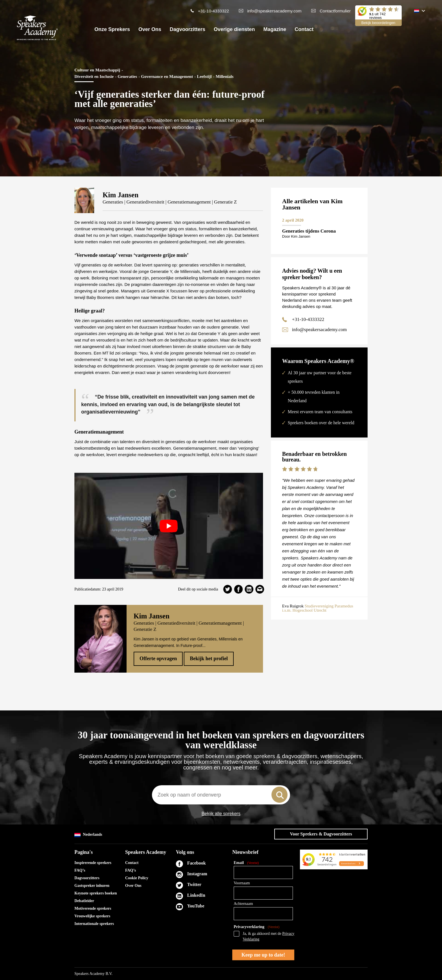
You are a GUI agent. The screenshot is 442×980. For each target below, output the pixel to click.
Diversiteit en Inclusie (94, 76)
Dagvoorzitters (187, 29)
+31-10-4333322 (214, 11)
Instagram (197, 874)
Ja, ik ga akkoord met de (268, 936)
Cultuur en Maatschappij (97, 70)
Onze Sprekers (112, 29)
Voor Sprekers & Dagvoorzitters (321, 834)
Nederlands (88, 835)
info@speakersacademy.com (274, 11)
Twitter (194, 884)
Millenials (225, 76)
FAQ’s (80, 870)
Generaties (127, 76)
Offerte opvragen (158, 659)
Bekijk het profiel (209, 659)
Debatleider (84, 901)
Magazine (275, 29)
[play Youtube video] (169, 526)
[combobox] (221, 795)
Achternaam (243, 904)
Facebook (196, 863)
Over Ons (150, 29)
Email (246, 863)
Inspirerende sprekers (93, 863)
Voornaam (242, 883)
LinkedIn (196, 895)
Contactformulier (335, 11)
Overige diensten (234, 29)
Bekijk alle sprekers (221, 814)
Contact (304, 29)
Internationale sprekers (94, 924)
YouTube (196, 906)
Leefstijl (204, 76)
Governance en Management (167, 76)
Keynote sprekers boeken (96, 893)
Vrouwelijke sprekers (92, 916)
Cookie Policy (137, 878)
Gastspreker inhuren (92, 886)
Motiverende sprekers (93, 908)
